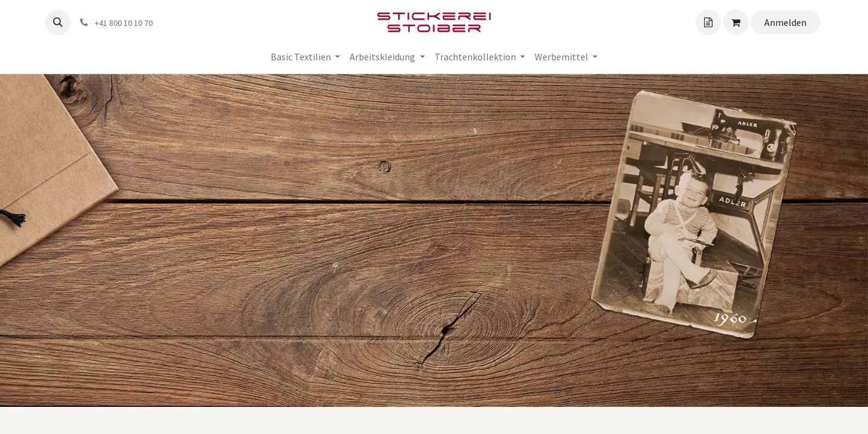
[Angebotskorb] (708, 22)
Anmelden (785, 22)
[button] (58, 22)
